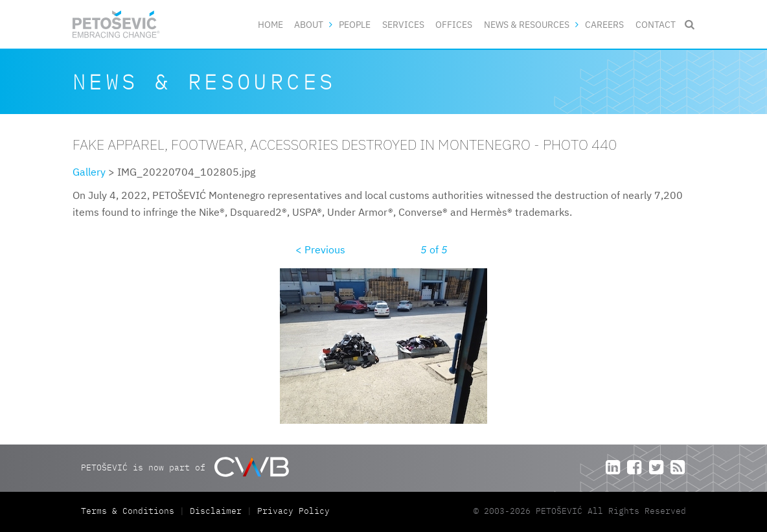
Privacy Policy (293, 511)
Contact (656, 24)
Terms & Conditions (130, 511)
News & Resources (527, 24)
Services (403, 24)
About (309, 24)
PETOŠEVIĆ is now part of (185, 467)
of (434, 249)
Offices (454, 24)
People (355, 24)
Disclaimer (216, 511)
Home (270, 24)
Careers (604, 24)
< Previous (320, 249)
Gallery (89, 172)
